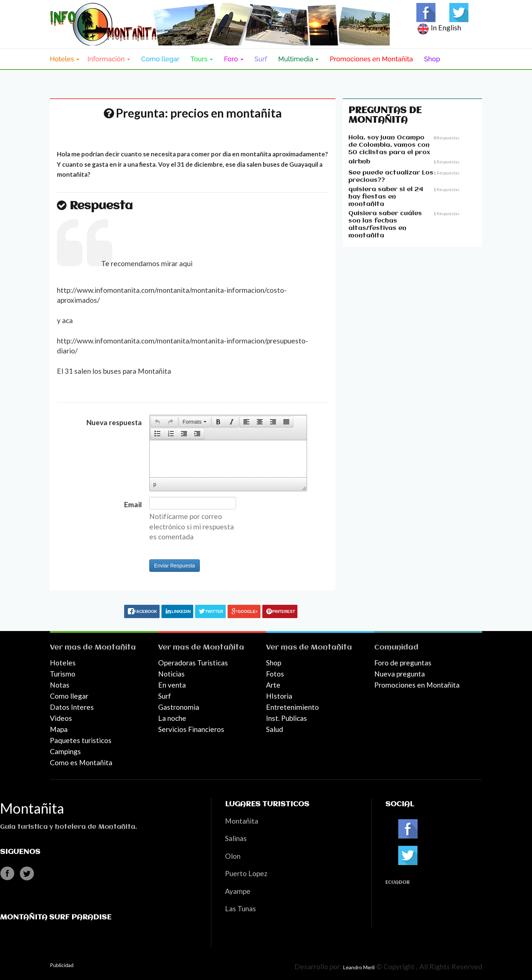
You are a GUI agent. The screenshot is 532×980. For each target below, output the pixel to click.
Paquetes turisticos (81, 740)
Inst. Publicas (287, 718)
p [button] (155, 484)
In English (439, 28)
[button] (157, 422)
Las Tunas (241, 908)
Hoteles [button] (65, 59)
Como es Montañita (81, 762)
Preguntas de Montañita (385, 115)
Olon (233, 856)
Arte (273, 685)
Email (133, 504)
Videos (61, 718)
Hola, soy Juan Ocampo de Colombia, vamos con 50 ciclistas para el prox (389, 145)
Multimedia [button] (298, 59)
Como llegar (160, 59)
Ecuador (398, 883)
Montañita (115, 647)
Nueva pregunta (400, 674)
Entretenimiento (292, 707)
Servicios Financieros (191, 729)
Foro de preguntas (403, 663)
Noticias (171, 674)
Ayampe (238, 891)
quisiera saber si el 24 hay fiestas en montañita (386, 197)
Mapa (59, 729)
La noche (172, 718)
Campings (65, 751)
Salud (274, 729)
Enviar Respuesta (175, 566)
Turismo (63, 674)
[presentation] (157, 422)
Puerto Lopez (246, 873)
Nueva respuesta (114, 422)
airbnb (359, 162)
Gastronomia (179, 707)
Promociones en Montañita (371, 59)
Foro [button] (233, 59)
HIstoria (279, 696)
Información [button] (109, 59)
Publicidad (62, 965)
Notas (60, 685)
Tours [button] (202, 59)
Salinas (236, 838)
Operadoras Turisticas (193, 663)
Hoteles (63, 663)
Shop (432, 59)
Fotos (275, 674)
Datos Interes (72, 707)
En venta (172, 685)
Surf (261, 59)
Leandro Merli (359, 967)
